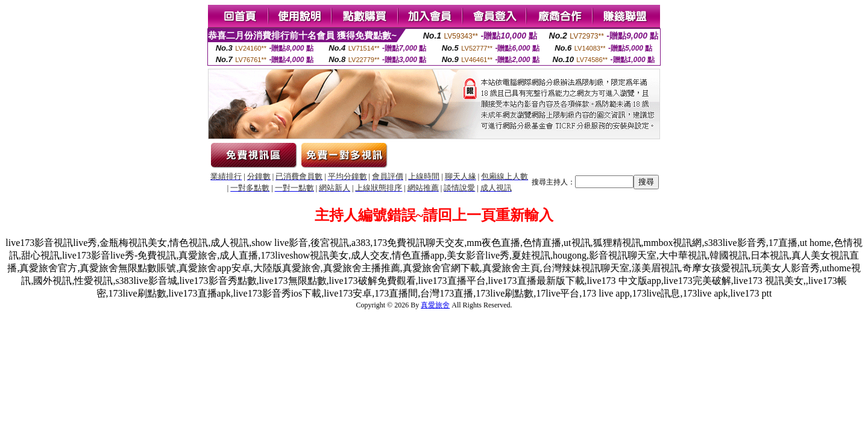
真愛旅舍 (435, 305)
